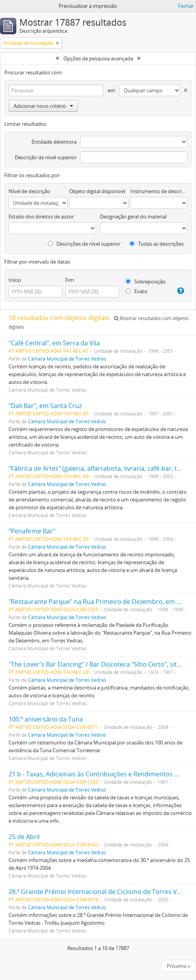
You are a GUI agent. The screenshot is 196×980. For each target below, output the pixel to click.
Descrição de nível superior (46, 157)
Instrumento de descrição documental (159, 191)
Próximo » (178, 966)
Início (15, 280)
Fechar (186, 6)
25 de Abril (24, 837)
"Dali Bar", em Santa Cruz (45, 406)
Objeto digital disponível (97, 191)
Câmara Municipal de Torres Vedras (67, 359)
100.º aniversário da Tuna (46, 719)
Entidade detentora (54, 142)
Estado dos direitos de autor (41, 216)
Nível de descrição (29, 191)
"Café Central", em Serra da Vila (54, 343)
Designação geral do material (133, 216)
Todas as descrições (157, 244)
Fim (70, 280)
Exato (136, 291)
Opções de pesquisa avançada (98, 58)
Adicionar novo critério (43, 106)
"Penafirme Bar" (32, 531)
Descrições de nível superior (84, 244)
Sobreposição (146, 282)
